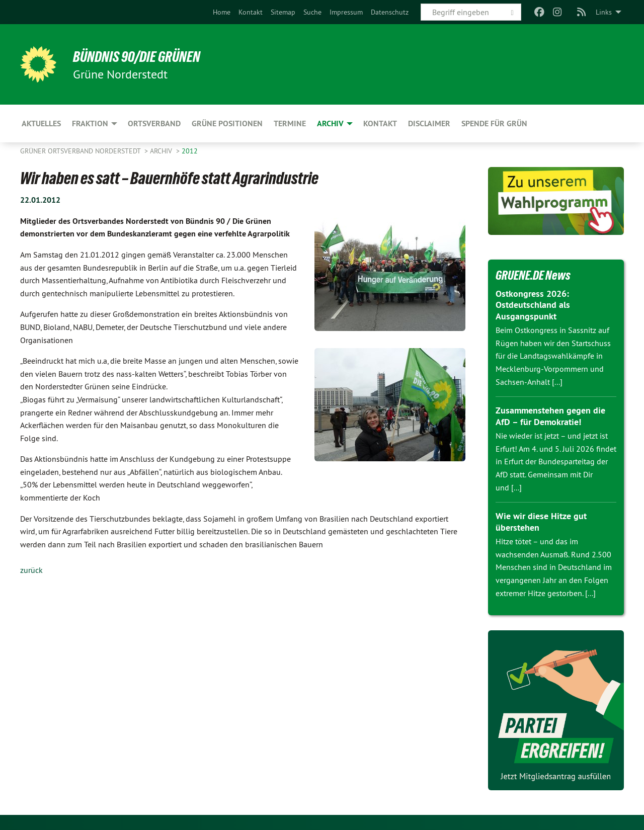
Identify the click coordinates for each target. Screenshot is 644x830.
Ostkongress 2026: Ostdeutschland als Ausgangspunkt (533, 305)
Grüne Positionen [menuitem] (227, 123)
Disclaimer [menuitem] (429, 123)
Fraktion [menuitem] (90, 123)
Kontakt (251, 12)
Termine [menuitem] (290, 123)
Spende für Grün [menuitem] (494, 123)
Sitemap (283, 12)
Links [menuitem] (604, 12)
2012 (190, 151)
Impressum (346, 12)
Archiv (162, 151)
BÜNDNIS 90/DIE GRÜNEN (144, 56)
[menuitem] (222, 12)
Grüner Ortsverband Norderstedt (81, 151)
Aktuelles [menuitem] (41, 123)
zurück (31, 570)
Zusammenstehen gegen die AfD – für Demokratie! (550, 416)
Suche (312, 12)
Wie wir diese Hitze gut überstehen (541, 522)
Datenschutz (390, 12)
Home (222, 12)
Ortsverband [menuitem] (154, 123)
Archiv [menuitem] (330, 123)
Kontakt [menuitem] (380, 123)
